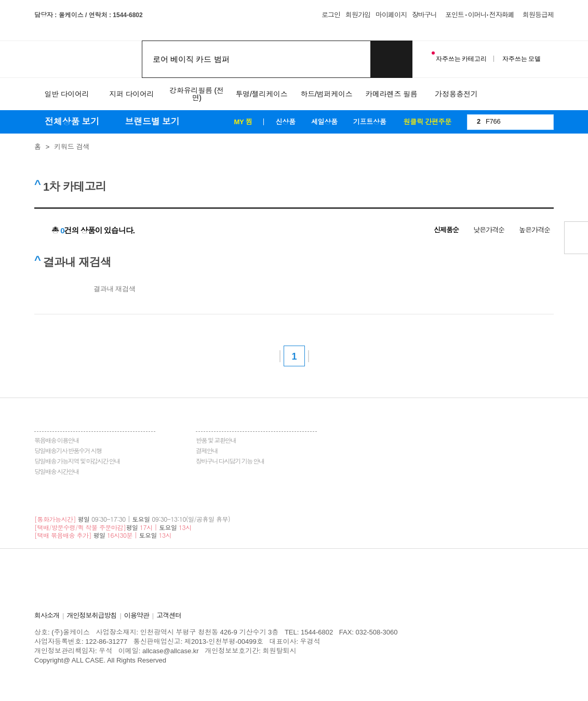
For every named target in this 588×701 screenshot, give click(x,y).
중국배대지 (328, 670)
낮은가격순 (489, 230)
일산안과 (231, 670)
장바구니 (424, 15)
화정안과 (296, 670)
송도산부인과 (111, 670)
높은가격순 (534, 230)
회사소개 (47, 616)
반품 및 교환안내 (216, 441)
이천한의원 (263, 670)
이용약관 (137, 616)
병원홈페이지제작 (61, 670)
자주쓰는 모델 (522, 58)
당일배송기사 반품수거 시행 (68, 451)
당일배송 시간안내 (57, 472)
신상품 (285, 122)
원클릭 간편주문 (427, 122)
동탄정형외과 (195, 670)
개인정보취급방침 (91, 616)
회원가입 (358, 15)
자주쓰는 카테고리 (459, 57)
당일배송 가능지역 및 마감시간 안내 (77, 461)
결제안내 (207, 451)
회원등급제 (538, 15)
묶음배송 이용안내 (57, 441)
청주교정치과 (153, 670)
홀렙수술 (48, 679)
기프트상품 (370, 122)
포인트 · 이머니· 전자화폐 (480, 15)
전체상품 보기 (73, 122)
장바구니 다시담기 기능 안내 (230, 461)
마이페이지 (391, 15)
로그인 (331, 15)
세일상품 (324, 122)
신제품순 (446, 230)
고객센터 (169, 616)
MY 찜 (243, 122)
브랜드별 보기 (152, 122)
